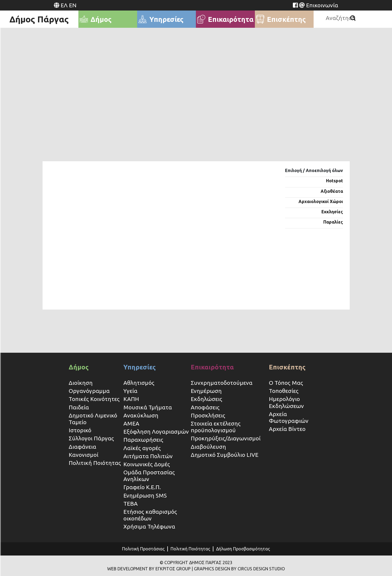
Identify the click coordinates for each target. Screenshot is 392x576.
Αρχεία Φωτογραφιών (289, 417)
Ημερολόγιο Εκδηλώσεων (286, 402)
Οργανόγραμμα (89, 391)
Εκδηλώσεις (207, 399)
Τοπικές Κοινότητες (94, 399)
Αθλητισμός (139, 383)
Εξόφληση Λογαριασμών (156, 431)
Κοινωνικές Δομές (147, 464)
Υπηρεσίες (140, 367)
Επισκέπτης (287, 367)
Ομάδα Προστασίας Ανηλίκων (149, 476)
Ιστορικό (80, 430)
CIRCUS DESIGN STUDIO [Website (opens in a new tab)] (261, 569)
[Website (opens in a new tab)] (295, 5)
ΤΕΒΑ (131, 503)
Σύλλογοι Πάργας (91, 438)
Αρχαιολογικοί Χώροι (321, 201)
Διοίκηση (81, 383)
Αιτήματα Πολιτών (148, 456)
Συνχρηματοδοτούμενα (222, 383)
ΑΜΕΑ (131, 423)
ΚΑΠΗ (131, 399)
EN (73, 5)
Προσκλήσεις (208, 415)
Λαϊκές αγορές (142, 448)
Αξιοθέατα (332, 191)
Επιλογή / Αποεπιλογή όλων (314, 170)
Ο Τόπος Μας (286, 383)
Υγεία (130, 391)
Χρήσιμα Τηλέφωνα (149, 526)
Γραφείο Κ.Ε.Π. (142, 487)
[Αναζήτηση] (353, 18)
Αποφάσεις (205, 407)
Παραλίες (333, 222)
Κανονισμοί (84, 455)
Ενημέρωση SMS (145, 495)
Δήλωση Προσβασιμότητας (243, 549)
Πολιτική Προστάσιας (143, 549)
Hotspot (334, 181)
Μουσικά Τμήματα (148, 407)
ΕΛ (64, 5)
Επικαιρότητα (212, 367)
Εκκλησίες (332, 212)
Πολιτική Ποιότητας (95, 463)
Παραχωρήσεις (144, 440)
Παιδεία (79, 407)
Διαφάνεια (82, 447)
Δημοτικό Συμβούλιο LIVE (225, 455)
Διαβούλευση (208, 447)
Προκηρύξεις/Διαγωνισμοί (226, 438)
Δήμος (79, 367)
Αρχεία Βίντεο (287, 429)
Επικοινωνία (322, 5)
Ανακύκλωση (141, 415)
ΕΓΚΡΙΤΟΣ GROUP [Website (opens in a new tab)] (173, 569)
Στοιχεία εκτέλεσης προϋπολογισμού (216, 427)
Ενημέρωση (206, 391)
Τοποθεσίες (284, 391)
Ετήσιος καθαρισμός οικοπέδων (150, 515)
